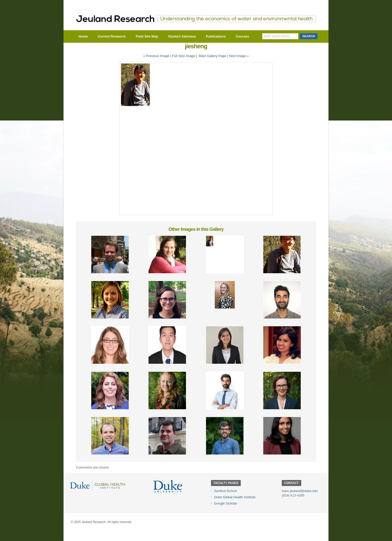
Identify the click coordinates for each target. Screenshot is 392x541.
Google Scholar (225, 503)
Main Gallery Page (212, 56)
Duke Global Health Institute (235, 497)
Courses (242, 36)
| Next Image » (238, 56)
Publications (216, 36)
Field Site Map (147, 36)
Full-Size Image (184, 56)
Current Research (112, 36)
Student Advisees (182, 36)
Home (83, 36)
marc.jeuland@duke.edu (300, 491)
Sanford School (225, 491)
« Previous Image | (158, 56)
